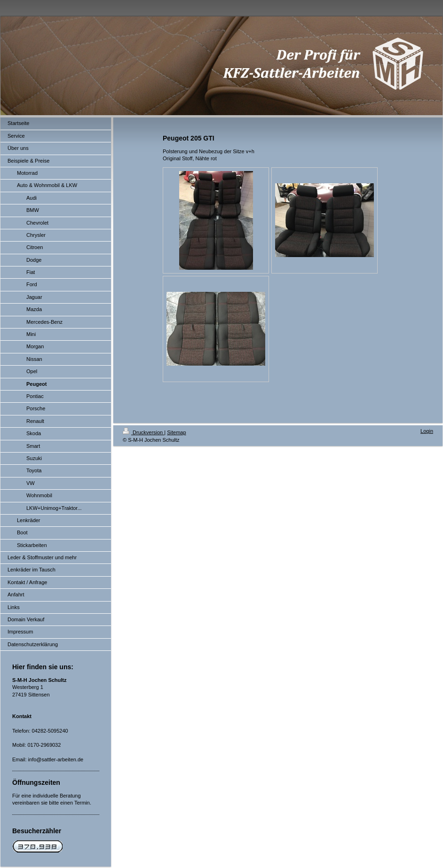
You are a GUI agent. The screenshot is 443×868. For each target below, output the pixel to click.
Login (427, 431)
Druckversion (143, 432)
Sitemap (176, 432)
